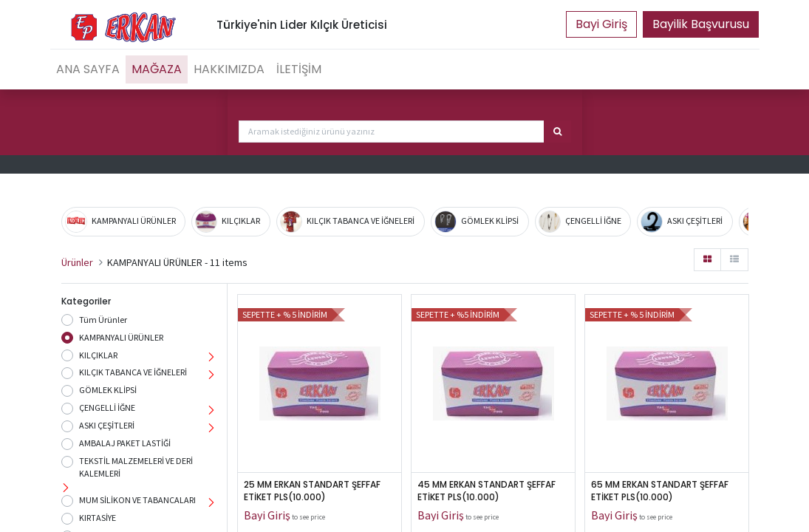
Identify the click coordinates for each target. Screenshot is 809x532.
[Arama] (557, 132)
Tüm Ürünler (103, 320)
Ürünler (77, 262)
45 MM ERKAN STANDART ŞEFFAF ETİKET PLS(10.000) (488, 491)
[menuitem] (88, 69)
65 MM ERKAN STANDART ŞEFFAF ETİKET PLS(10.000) (661, 491)
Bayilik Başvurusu (701, 24)
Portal (601, 24)
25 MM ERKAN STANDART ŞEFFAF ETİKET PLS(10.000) (313, 491)
